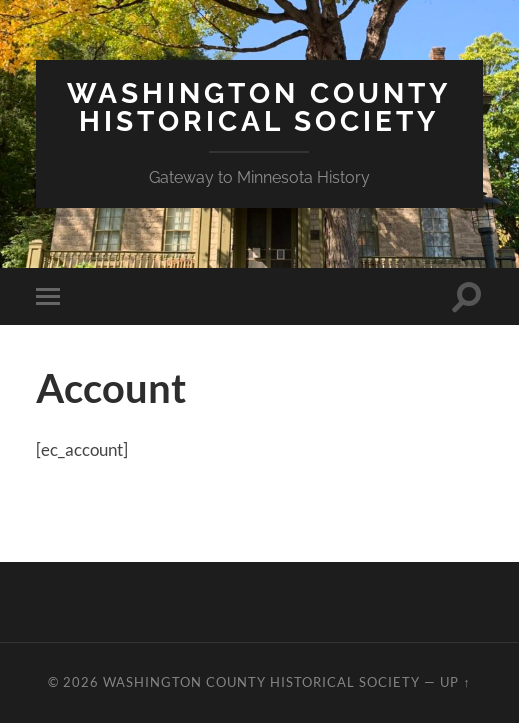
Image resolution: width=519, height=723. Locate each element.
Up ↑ (455, 682)
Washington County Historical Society (259, 107)
